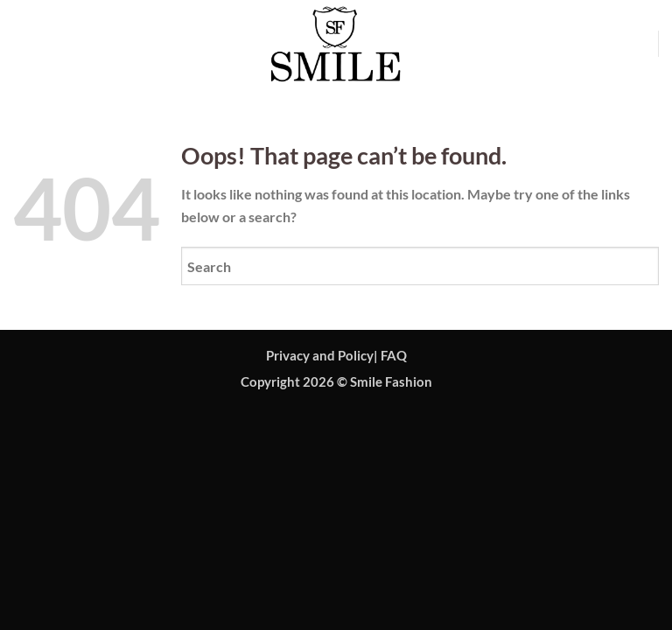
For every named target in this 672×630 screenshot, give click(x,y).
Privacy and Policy (320, 356)
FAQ (394, 356)
